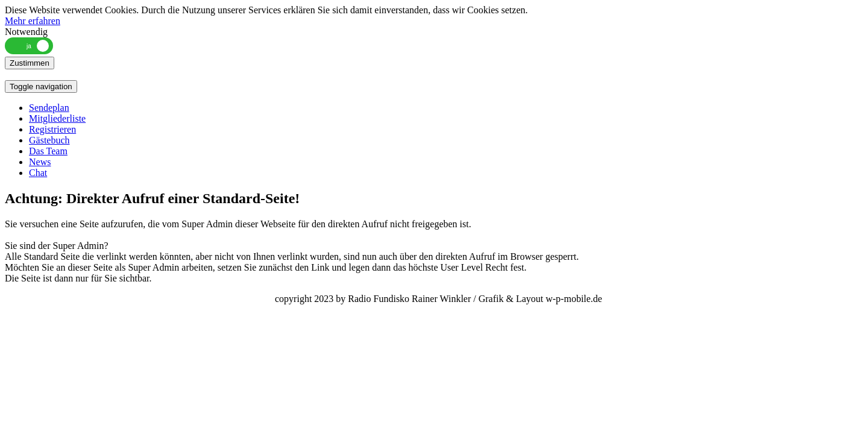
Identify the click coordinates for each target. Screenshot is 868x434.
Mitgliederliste (57, 118)
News (40, 162)
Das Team (48, 151)
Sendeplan (49, 108)
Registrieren (52, 129)
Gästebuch (49, 140)
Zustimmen (30, 63)
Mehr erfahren (33, 21)
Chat (38, 173)
